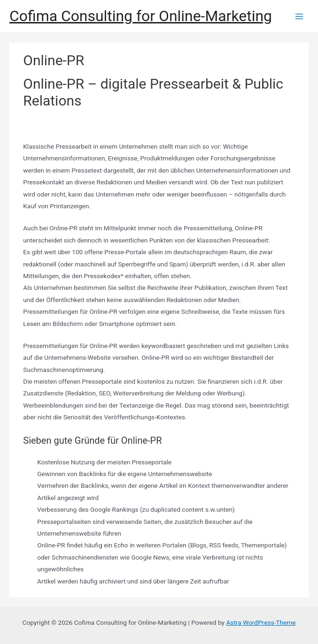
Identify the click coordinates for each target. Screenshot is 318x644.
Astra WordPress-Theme (261, 622)
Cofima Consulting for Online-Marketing (141, 16)
